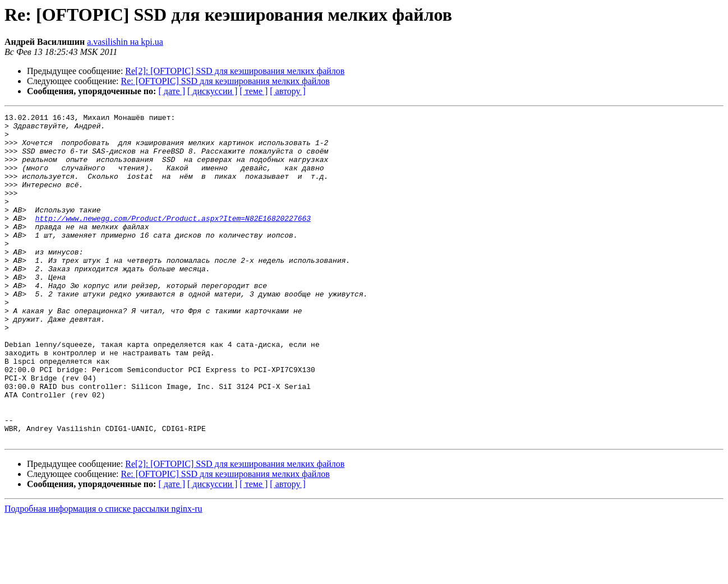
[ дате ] (172, 91)
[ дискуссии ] (212, 91)
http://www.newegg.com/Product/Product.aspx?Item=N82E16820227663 (173, 240)
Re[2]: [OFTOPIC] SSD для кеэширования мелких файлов (235, 71)
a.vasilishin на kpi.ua (125, 42)
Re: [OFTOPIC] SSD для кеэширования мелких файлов (225, 81)
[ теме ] (254, 91)
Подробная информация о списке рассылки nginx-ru (103, 574)
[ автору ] (287, 91)
